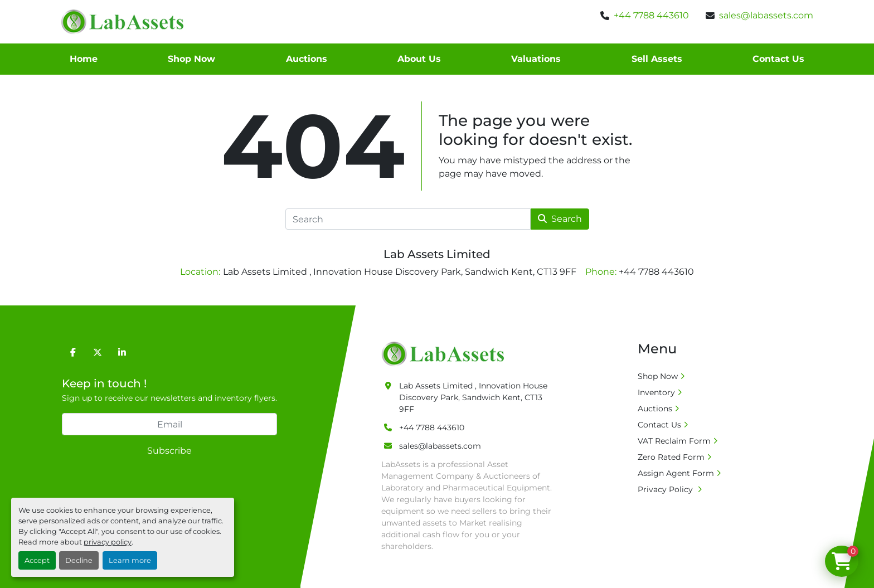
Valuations (536, 59)
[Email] (169, 424)
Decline (79, 560)
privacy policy (108, 542)
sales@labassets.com (766, 15)
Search (560, 219)
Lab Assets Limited (437, 254)
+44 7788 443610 (651, 15)
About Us (419, 59)
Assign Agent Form (676, 473)
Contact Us (778, 59)
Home (84, 59)
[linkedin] (122, 352)
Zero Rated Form (671, 457)
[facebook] (73, 352)
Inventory (656, 392)
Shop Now (191, 59)
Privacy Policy (666, 489)
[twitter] (98, 352)
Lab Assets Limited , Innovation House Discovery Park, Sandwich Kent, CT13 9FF (473, 397)
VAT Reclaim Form (674, 441)
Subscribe (169, 451)
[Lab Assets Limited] (446, 353)
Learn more (130, 560)
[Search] (408, 219)
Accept (37, 560)
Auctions (307, 59)
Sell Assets (657, 59)
